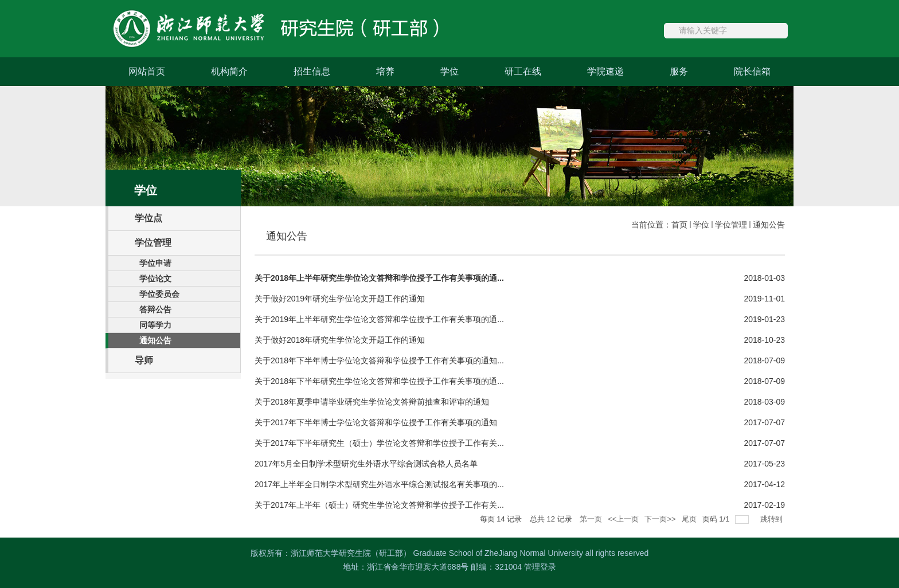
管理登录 (540, 567)
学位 (449, 71)
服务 (679, 71)
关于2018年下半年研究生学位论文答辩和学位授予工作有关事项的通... (379, 381)
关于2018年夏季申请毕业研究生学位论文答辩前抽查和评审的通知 (372, 402)
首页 (679, 225)
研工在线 (523, 71)
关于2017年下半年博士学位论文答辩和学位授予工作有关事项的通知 (376, 422)
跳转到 (773, 519)
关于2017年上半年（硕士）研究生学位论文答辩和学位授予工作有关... (379, 505)
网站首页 (147, 71)
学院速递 (605, 71)
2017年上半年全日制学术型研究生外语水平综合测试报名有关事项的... (379, 484)
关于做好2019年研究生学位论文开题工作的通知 (340, 299)
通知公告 (769, 225)
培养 (385, 71)
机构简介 (229, 71)
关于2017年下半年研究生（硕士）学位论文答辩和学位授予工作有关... (379, 443)
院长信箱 (752, 71)
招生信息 (312, 71)
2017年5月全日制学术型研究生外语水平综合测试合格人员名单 (366, 464)
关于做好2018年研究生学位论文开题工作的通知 (340, 340)
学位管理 (731, 225)
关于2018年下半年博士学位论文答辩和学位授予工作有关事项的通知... (379, 360)
